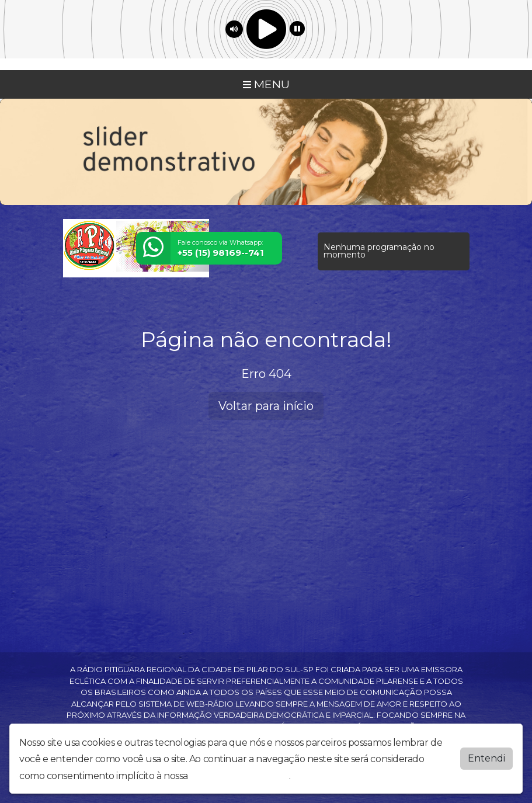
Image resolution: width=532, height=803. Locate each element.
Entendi (486, 758)
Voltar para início (266, 406)
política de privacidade (239, 776)
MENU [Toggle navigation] (266, 84)
